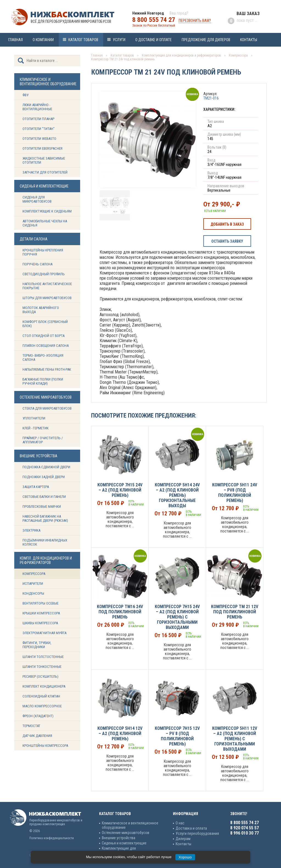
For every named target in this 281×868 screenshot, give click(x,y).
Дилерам (183, 839)
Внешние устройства (119, 838)
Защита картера (36, 487)
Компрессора (34, 574)
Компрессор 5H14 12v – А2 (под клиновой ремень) (120, 734)
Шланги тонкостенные (42, 667)
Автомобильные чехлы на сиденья (45, 223)
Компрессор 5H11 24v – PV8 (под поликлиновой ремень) (235, 493)
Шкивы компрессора (40, 623)
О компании (43, 40)
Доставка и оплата (191, 828)
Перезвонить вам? (195, 21)
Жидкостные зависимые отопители (44, 160)
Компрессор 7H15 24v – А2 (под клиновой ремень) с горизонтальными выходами (177, 617)
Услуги (119, 40)
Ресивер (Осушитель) (40, 676)
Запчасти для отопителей (45, 172)
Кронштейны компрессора (45, 746)
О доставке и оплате (154, 40)
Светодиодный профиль (44, 274)
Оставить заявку (227, 241)
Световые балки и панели (44, 497)
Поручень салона (37, 264)
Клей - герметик (36, 428)
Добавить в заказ (227, 224)
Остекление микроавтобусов (126, 833)
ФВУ (26, 95)
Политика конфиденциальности (52, 838)
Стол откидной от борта (43, 336)
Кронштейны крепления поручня (43, 252)
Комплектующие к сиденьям (47, 211)
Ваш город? (179, 13)
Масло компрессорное (42, 706)
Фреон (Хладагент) (38, 716)
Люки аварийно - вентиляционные (37, 107)
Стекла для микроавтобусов (47, 408)
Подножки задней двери (44, 477)
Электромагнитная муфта (44, 633)
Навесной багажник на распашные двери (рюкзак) (45, 518)
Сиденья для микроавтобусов (37, 199)
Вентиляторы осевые (40, 603)
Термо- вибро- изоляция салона (43, 358)
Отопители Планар (38, 119)
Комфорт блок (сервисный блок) (45, 324)
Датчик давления (37, 736)
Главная (16, 40)
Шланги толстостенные (43, 657)
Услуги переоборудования (197, 833)
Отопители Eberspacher (43, 148)
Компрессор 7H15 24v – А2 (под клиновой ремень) (120, 490)
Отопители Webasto (39, 139)
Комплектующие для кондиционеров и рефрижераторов (181, 55)
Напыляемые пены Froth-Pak (47, 369)
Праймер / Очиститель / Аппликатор (43, 440)
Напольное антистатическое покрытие (47, 286)
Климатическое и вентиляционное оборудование (130, 825)
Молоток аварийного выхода (41, 310)
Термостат (31, 726)
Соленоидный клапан (41, 696)
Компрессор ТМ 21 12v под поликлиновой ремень (235, 612)
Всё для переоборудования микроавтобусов (71, 21)
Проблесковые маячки (42, 507)
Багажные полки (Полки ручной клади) (43, 381)
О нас (180, 823)
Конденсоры (33, 593)
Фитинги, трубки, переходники (37, 645)
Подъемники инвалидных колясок (45, 542)
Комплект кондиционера (44, 686)
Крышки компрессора (41, 613)
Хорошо (185, 857)
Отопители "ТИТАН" (39, 129)
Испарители (33, 584)
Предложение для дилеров (206, 40)
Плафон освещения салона (46, 346)
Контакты (249, 40)
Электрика (31, 530)
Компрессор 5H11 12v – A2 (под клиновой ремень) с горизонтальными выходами (235, 739)
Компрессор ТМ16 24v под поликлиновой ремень (120, 612)
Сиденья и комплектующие (124, 843)
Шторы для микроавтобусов (47, 298)
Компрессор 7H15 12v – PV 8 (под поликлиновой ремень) (177, 736)
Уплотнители (34, 418)
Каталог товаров (83, 40)
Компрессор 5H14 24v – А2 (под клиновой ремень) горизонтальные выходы (177, 495)
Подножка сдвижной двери (46, 467)
